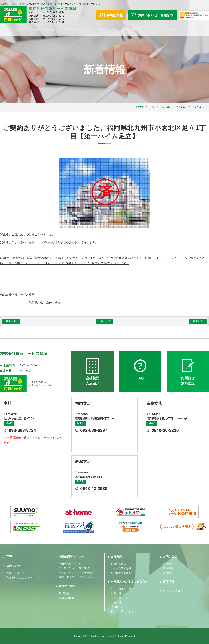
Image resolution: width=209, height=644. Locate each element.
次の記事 (198, 321)
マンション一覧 (120, 598)
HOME (140, 107)
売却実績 (64, 593)
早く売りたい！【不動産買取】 (76, 573)
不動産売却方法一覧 (70, 564)
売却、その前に (15, 573)
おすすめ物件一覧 (121, 589)
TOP (9, 556)
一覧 (152, 107)
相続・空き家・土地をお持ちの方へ (79, 577)
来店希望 (168, 573)
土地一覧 (116, 602)
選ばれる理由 (109, 30)
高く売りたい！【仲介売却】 (75, 568)
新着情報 (169, 30)
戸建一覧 (116, 593)
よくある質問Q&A (121, 568)
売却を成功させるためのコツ (23, 577)
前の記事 (11, 321)
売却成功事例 (66, 598)
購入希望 (168, 568)
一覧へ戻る (104, 321)
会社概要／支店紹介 (122, 573)
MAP (9, 423)
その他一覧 (117, 607)
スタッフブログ (192, 30)
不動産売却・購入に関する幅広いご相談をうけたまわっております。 (54, 258)
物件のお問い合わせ (122, 611)
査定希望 (168, 564)
